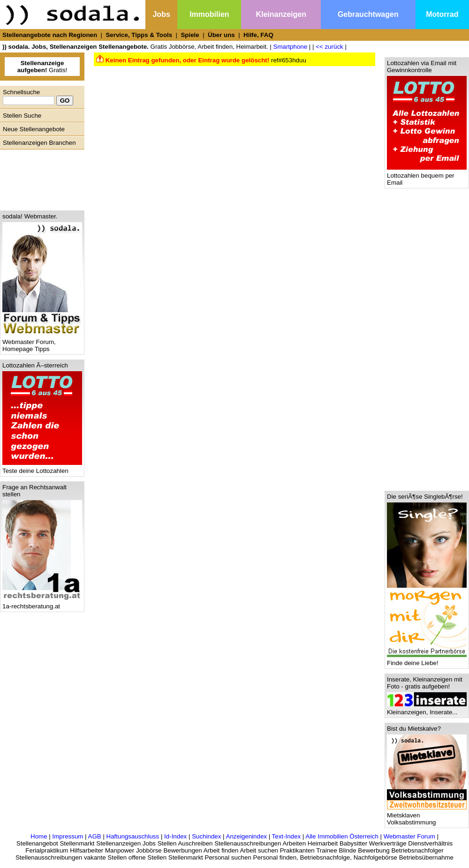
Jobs (161, 14)
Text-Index (287, 836)
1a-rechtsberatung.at (42, 603)
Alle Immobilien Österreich (342, 836)
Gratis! (42, 67)
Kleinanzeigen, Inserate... (427, 709)
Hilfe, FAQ (258, 35)
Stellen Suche (22, 116)
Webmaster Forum (409, 836)
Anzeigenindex (246, 836)
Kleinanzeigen (281, 14)
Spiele (190, 35)
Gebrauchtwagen (368, 14)
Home (39, 836)
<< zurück (329, 47)
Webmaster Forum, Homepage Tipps (42, 343)
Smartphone (291, 47)
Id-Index (175, 836)
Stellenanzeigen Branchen (39, 143)
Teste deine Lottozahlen (42, 468)
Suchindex (206, 836)
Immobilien (209, 14)
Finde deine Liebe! (427, 660)
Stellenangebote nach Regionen (50, 35)
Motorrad (442, 14)
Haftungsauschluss (133, 836)
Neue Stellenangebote (34, 129)
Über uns (221, 35)
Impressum (68, 836)
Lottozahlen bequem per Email (427, 176)
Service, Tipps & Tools (139, 35)
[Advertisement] (40, 178)
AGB (95, 836)
